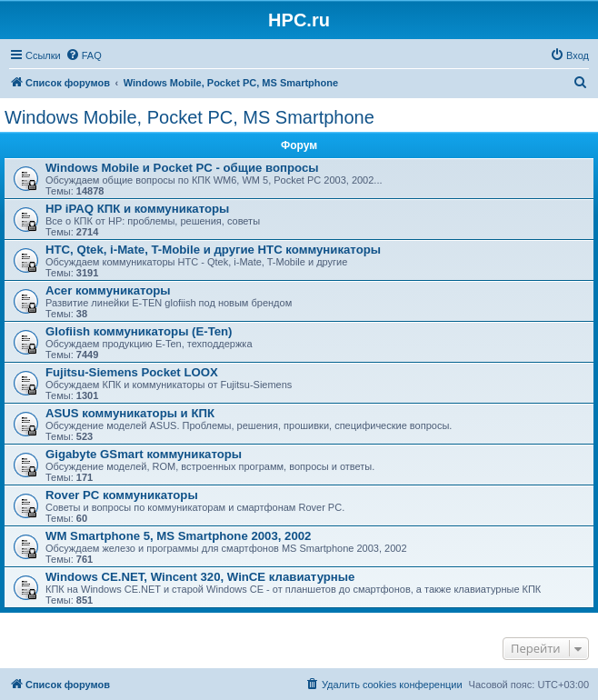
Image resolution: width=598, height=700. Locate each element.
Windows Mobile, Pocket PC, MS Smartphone (189, 117)
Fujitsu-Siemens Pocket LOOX (132, 372)
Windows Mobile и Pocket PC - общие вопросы (182, 168)
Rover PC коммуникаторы (122, 495)
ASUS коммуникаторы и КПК (130, 413)
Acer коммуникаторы (108, 290)
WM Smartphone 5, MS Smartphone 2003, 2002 (178, 536)
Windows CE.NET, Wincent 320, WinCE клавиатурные (200, 577)
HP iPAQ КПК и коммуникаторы (137, 209)
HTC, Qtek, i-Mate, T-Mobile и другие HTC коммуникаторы (213, 250)
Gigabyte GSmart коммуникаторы (144, 454)
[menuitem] (84, 55)
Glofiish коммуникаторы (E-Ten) (139, 331)
